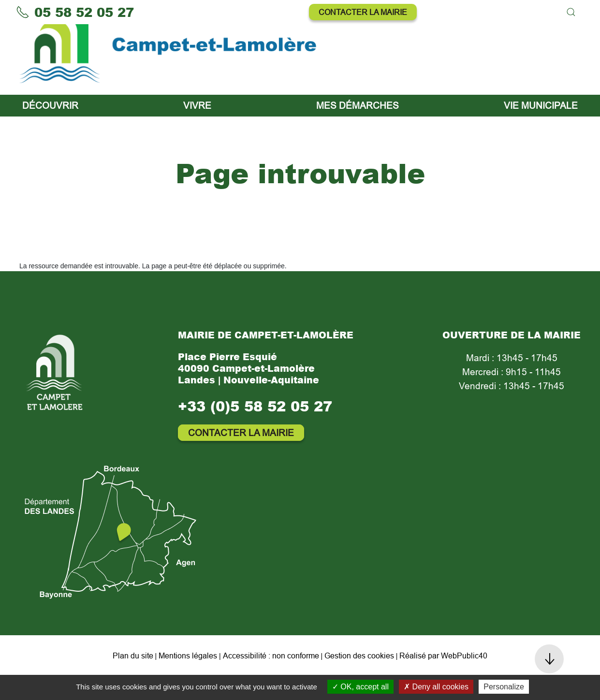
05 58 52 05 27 (75, 12)
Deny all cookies (436, 687)
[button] (571, 12)
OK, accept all (360, 687)
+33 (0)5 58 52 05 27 (255, 430)
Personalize (504, 687)
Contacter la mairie (363, 12)
